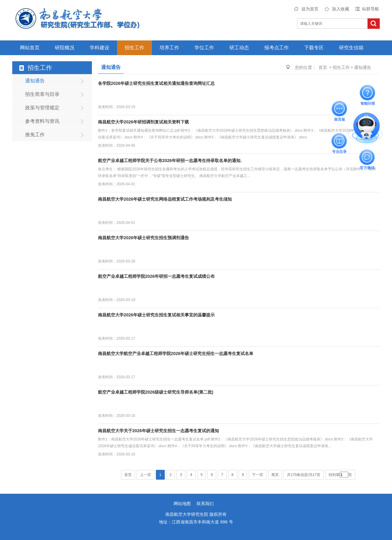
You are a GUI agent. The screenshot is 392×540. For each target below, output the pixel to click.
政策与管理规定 (42, 108)
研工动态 (239, 48)
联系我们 (205, 504)
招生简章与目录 (42, 94)
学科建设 (100, 48)
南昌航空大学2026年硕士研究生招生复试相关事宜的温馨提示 (156, 315)
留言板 (340, 108)
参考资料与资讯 (42, 121)
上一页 (145, 475)
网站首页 (30, 48)
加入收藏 (341, 9)
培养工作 (169, 48)
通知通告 (35, 81)
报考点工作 (277, 48)
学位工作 (204, 48)
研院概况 (65, 48)
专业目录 (339, 141)
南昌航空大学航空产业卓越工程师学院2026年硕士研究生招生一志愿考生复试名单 (176, 353)
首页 (323, 67)
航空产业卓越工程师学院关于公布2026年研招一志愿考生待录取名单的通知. (170, 160)
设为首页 (310, 9)
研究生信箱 (351, 48)
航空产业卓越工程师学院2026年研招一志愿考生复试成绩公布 (156, 276)
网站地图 (182, 504)
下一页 (258, 475)
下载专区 (314, 48)
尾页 (275, 475)
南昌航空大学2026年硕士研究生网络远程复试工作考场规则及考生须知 (165, 199)
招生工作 (134, 48)
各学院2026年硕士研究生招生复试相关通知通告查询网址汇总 (156, 83)
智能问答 (368, 93)
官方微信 (367, 157)
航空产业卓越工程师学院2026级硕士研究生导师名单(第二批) (156, 392)
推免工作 (35, 135)
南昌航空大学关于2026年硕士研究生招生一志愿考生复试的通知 (158, 431)
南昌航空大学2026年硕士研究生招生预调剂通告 (143, 238)
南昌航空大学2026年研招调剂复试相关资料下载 (143, 122)
